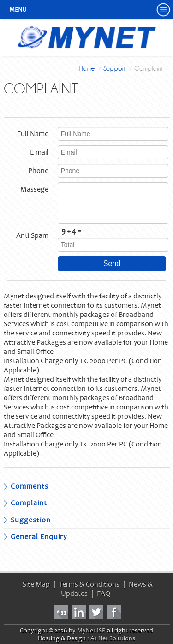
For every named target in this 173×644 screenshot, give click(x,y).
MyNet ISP (91, 630)
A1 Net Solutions (113, 638)
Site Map (36, 584)
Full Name (33, 134)
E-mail (39, 152)
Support (114, 68)
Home (87, 68)
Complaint (29, 503)
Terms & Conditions (89, 584)
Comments (30, 486)
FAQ (104, 594)
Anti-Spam (32, 235)
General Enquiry (39, 537)
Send (112, 263)
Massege (34, 189)
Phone (38, 171)
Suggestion (31, 520)
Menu (18, 9)
